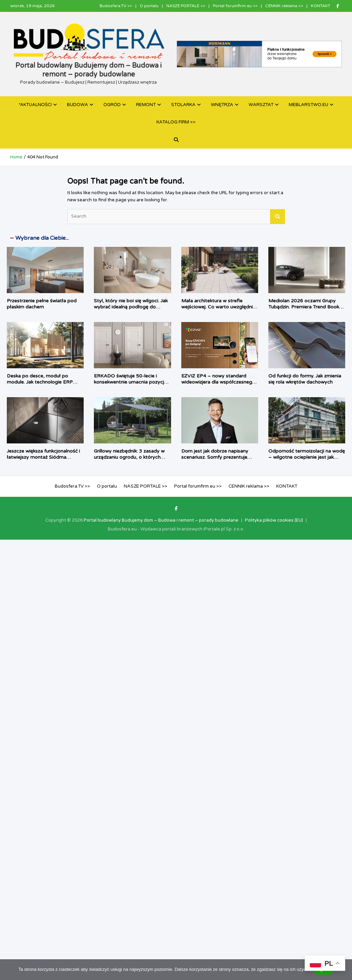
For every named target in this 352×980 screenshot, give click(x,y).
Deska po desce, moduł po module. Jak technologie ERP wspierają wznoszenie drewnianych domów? (40, 385)
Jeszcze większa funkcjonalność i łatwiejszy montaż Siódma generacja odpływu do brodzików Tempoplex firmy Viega (45, 460)
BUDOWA (78, 105)
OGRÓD (112, 105)
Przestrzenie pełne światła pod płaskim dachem (42, 304)
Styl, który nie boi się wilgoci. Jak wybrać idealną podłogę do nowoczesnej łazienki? (131, 307)
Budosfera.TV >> (116, 6)
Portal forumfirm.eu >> (235, 6)
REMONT (146, 105)
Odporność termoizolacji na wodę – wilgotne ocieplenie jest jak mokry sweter (307, 457)
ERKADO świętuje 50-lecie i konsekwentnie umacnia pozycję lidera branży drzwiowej (130, 382)
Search (278, 217)
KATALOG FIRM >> (176, 122)
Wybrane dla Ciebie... (42, 238)
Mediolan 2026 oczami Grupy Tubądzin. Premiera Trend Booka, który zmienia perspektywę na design (306, 310)
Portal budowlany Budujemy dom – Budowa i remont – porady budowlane (161, 520)
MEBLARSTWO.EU (308, 105)
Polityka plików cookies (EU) (274, 520)
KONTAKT (321, 6)
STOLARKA (183, 105)
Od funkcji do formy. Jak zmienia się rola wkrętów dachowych (305, 379)
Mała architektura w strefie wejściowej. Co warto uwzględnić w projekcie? (218, 307)
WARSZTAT (261, 105)
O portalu (149, 6)
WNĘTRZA (222, 105)
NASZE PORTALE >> (186, 6)
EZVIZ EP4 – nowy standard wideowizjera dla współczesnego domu (218, 382)
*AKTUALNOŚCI (35, 105)
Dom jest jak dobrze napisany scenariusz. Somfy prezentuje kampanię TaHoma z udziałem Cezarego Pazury (215, 460)
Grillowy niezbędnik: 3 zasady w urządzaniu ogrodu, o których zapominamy (129, 457)
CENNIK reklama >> (284, 6)
